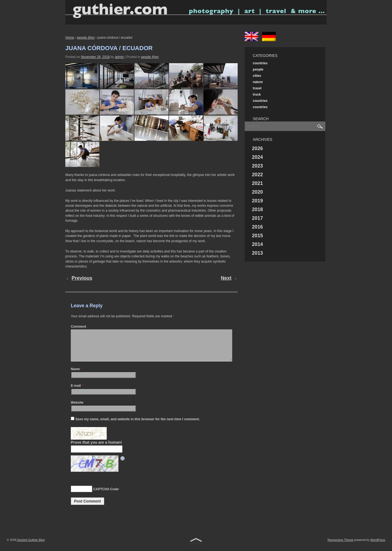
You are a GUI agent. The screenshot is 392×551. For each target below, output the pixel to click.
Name (75, 376)
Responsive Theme (340, 546)
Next (226, 278)
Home (70, 38)
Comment (79, 327)
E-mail (76, 392)
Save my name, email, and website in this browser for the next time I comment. (137, 426)
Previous (82, 278)
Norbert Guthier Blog (31, 546)
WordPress (378, 546)
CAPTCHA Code (106, 496)
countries (260, 63)
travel (257, 88)
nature (258, 82)
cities (257, 76)
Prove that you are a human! (96, 449)
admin (119, 57)
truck (257, 95)
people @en (86, 38)
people (258, 69)
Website (77, 409)
